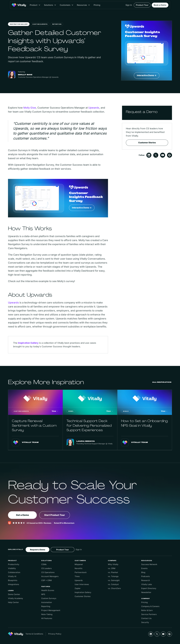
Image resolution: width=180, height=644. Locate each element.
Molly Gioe (30, 108)
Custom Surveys (40, 24)
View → (55, 411)
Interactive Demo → (147, 75)
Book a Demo (160, 5)
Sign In (129, 5)
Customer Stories (147, 143)
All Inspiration (162, 382)
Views (71, 411)
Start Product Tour (55, 515)
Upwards (94, 108)
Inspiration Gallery (19, 24)
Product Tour (142, 5)
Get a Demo (22, 515)
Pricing (97, 5)
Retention (57, 24)
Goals (126, 411)
